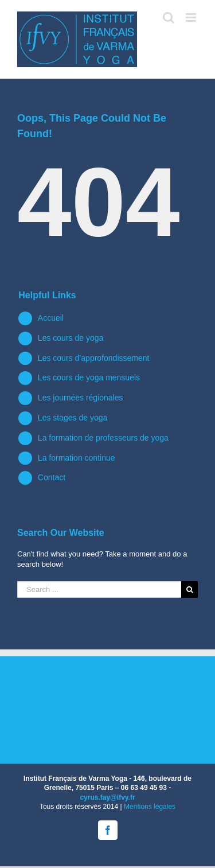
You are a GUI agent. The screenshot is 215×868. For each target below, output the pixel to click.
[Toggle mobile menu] (192, 17)
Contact (52, 477)
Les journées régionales (81, 398)
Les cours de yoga (71, 338)
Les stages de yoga (73, 418)
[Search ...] (99, 589)
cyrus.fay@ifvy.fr (107, 797)
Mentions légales (150, 807)
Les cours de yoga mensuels (89, 377)
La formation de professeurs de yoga (103, 438)
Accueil (51, 318)
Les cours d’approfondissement (94, 358)
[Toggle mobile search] (169, 17)
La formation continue (77, 458)
